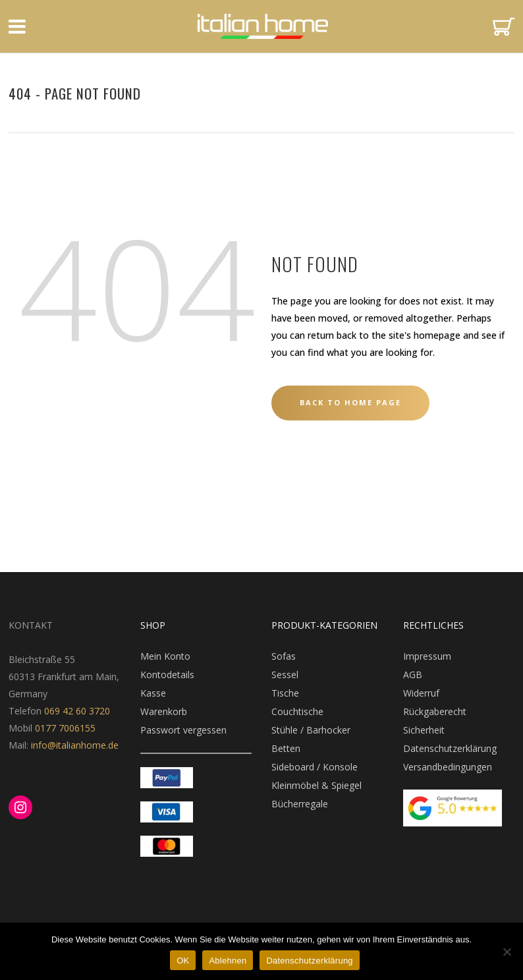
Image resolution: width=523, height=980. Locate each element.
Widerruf (421, 693)
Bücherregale (300, 804)
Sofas (284, 656)
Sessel (285, 675)
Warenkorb (164, 711)
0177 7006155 (65, 728)
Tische (285, 693)
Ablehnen (228, 961)
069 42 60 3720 (77, 711)
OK (183, 961)
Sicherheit (424, 730)
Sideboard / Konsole (315, 767)
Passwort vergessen (183, 730)
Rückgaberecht (435, 711)
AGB (413, 675)
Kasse (153, 693)
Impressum (427, 656)
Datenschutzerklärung (450, 748)
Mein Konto (165, 656)
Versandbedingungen (448, 767)
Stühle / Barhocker (311, 730)
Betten (286, 748)
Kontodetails (167, 675)
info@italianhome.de (73, 745)
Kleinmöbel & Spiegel (317, 785)
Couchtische (297, 711)
